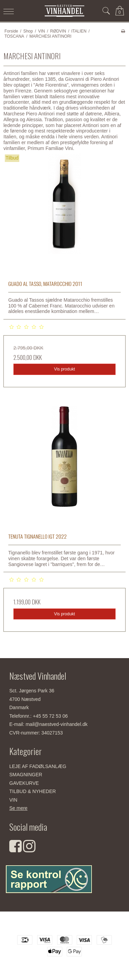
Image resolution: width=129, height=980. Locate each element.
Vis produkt (64, 369)
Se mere (18, 808)
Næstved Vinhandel (64, 926)
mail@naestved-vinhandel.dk (56, 724)
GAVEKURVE (24, 783)
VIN (13, 800)
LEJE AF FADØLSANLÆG (38, 766)
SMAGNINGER (26, 775)
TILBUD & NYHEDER (33, 791)
